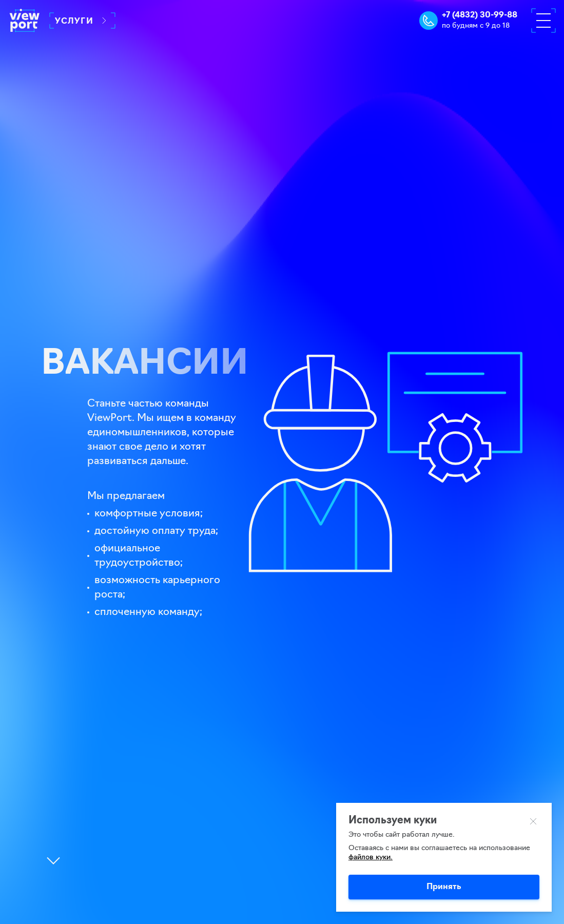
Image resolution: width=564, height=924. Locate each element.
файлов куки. (371, 858)
